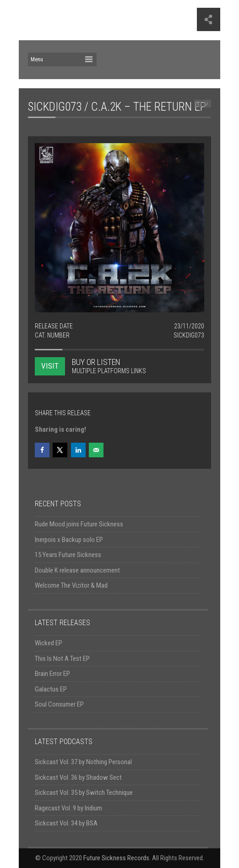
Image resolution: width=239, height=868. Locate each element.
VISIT (50, 366)
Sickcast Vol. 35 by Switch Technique (84, 793)
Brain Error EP (52, 674)
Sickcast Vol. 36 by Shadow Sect (78, 777)
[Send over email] (96, 450)
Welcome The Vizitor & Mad (71, 585)
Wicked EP (49, 643)
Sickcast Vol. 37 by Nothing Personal (83, 762)
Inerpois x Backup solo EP (69, 540)
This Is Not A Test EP (62, 659)
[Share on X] (60, 450)
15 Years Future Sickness (68, 555)
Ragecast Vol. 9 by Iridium (68, 808)
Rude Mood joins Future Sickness (79, 524)
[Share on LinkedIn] (78, 450)
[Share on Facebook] (42, 450)
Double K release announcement (77, 570)
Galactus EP (51, 689)
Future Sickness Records (116, 858)
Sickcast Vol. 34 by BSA (66, 823)
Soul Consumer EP (59, 704)
